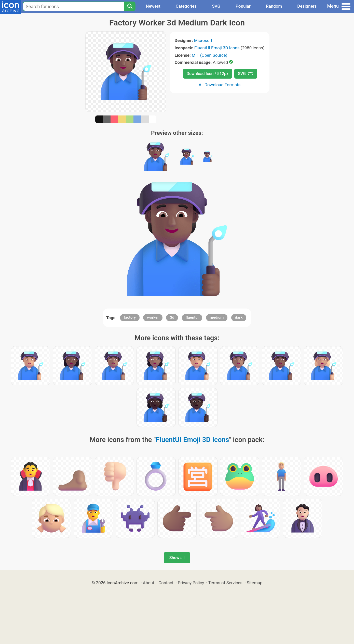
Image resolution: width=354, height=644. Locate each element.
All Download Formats (220, 85)
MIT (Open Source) (210, 55)
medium (217, 317)
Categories (186, 6)
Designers (307, 6)
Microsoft (203, 40)
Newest (153, 6)
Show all (177, 558)
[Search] (130, 6)
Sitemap (255, 583)
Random (274, 6)
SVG (216, 6)
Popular (243, 6)
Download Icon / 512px (208, 74)
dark (239, 317)
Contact (166, 583)
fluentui (192, 317)
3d (172, 317)
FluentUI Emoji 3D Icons (217, 48)
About (149, 583)
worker (153, 317)
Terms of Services (225, 583)
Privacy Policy (191, 583)
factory (130, 317)
